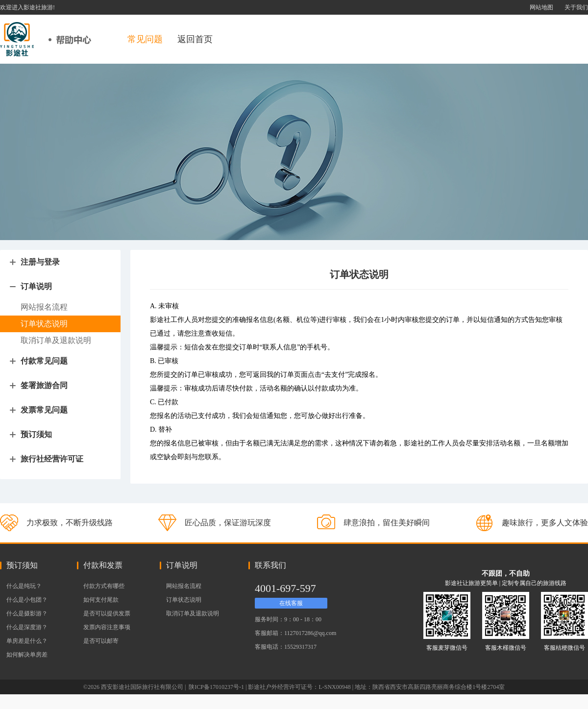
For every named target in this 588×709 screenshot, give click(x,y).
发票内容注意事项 (107, 627)
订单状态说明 (184, 600)
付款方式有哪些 (104, 586)
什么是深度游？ (27, 627)
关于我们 (576, 7)
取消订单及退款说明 (193, 613)
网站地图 (541, 7)
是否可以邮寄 (101, 641)
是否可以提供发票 (107, 613)
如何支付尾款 (101, 600)
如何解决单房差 (27, 655)
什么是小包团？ (27, 600)
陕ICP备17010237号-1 (216, 687)
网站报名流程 (184, 586)
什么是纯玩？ (24, 586)
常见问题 (145, 39)
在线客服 (291, 603)
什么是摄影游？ (27, 613)
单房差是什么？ (27, 641)
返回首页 (195, 39)
